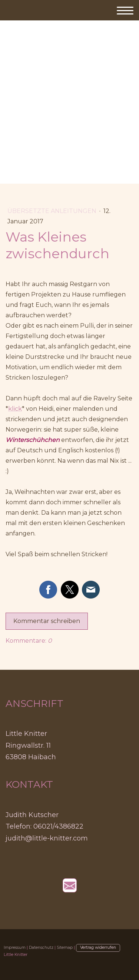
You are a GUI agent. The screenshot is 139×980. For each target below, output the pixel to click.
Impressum (15, 948)
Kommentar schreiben (47, 621)
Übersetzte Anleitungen (53, 211)
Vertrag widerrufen (98, 948)
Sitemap (65, 948)
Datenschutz (41, 948)
